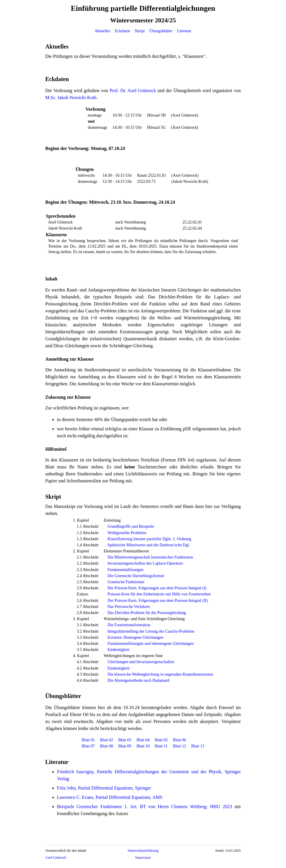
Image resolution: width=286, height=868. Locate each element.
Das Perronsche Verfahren (129, 607)
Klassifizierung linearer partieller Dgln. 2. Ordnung (149, 539)
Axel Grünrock (56, 858)
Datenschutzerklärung (143, 851)
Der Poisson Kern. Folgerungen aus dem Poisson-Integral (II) (158, 601)
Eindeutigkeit (118, 650)
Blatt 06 (180, 740)
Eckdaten (122, 31)
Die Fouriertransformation (129, 625)
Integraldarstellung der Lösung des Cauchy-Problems (151, 631)
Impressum (143, 858)
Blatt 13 (198, 746)
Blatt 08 (107, 746)
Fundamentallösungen (125, 570)
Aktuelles (102, 31)
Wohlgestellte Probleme (127, 533)
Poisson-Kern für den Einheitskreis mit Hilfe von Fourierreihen (159, 594)
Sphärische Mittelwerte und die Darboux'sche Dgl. (149, 545)
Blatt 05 (161, 740)
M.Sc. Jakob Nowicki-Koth (71, 97)
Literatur (184, 31)
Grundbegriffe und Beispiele (131, 526)
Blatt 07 (88, 746)
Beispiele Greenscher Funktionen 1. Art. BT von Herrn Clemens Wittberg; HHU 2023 (145, 807)
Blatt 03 (125, 740)
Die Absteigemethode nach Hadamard (138, 680)
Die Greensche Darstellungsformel (136, 576)
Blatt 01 (88, 740)
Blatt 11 (161, 746)
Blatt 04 (143, 740)
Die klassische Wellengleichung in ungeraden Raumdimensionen (160, 674)
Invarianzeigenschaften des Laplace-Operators (145, 563)
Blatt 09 (125, 746)
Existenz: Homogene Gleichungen (135, 637)
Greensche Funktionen (126, 582)
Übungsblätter (161, 31)
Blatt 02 (107, 740)
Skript (140, 31)
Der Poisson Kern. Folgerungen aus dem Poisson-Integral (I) (157, 588)
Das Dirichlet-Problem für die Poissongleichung (147, 613)
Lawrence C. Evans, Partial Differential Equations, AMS (110, 797)
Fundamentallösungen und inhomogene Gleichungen (150, 644)
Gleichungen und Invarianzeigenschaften (141, 662)
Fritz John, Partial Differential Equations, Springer (104, 788)
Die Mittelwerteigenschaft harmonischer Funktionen (150, 557)
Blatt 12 (180, 746)
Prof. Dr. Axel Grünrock (133, 91)
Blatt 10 (143, 746)
